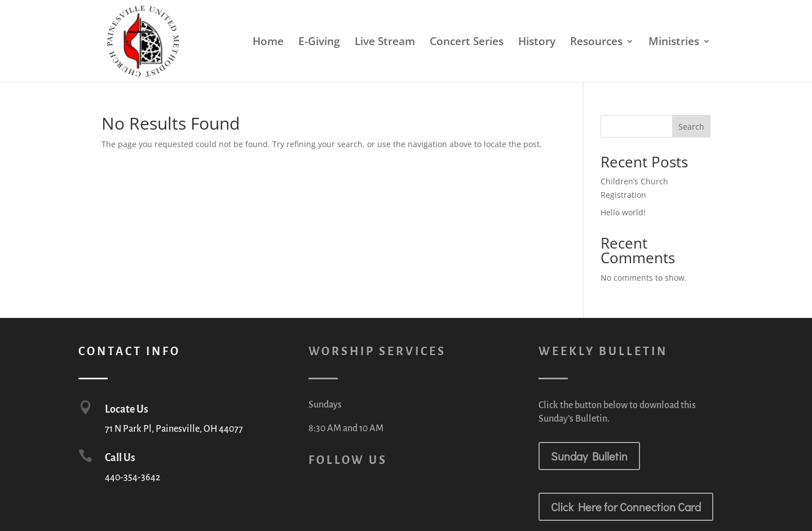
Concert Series (467, 43)
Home (268, 43)
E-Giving (319, 43)
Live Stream (385, 43)
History (537, 43)
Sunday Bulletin (589, 456)
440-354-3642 (133, 477)
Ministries (674, 43)
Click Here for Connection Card (626, 507)
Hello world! (623, 212)
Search (691, 127)
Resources (596, 43)
